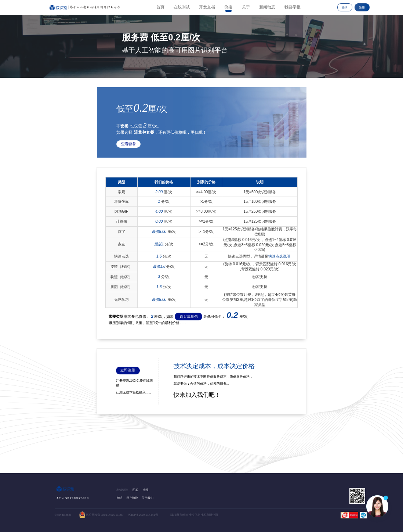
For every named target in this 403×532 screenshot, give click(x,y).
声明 (119, 498)
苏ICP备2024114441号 (143, 515)
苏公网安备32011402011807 (105, 515)
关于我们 (148, 498)
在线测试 (182, 7)
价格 (228, 7)
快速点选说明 (279, 256)
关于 (246, 7)
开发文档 (207, 7)
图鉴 (135, 490)
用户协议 (132, 498)
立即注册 (128, 370)
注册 (362, 8)
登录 (345, 8)
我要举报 (293, 7)
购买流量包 (189, 317)
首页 (160, 7)
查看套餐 (128, 144)
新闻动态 (267, 7)
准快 (146, 490)
